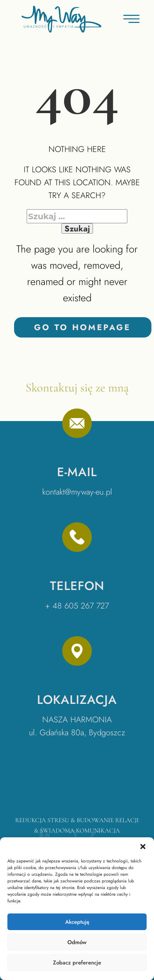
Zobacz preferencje (77, 963)
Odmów (77, 942)
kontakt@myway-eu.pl (77, 492)
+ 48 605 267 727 (77, 606)
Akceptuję (77, 922)
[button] (143, 847)
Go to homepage (82, 327)
